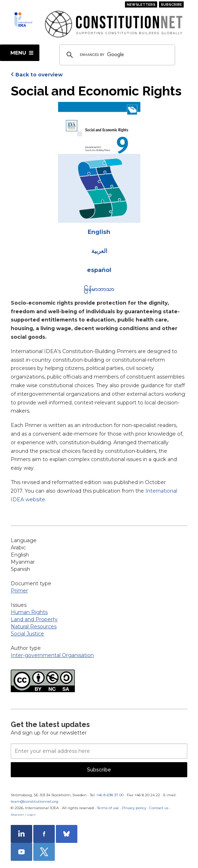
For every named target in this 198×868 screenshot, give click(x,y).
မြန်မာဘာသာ (99, 289)
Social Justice (27, 634)
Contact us (159, 808)
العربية (99, 251)
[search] (116, 55)
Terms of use (108, 808)
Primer (19, 591)
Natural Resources (34, 627)
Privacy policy (134, 808)
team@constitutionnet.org (35, 801)
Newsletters (141, 4)
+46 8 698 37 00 (110, 795)
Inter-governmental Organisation (52, 655)
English (99, 232)
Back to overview (39, 75)
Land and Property (34, 619)
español (99, 270)
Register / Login (23, 815)
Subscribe (171, 4)
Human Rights (29, 612)
